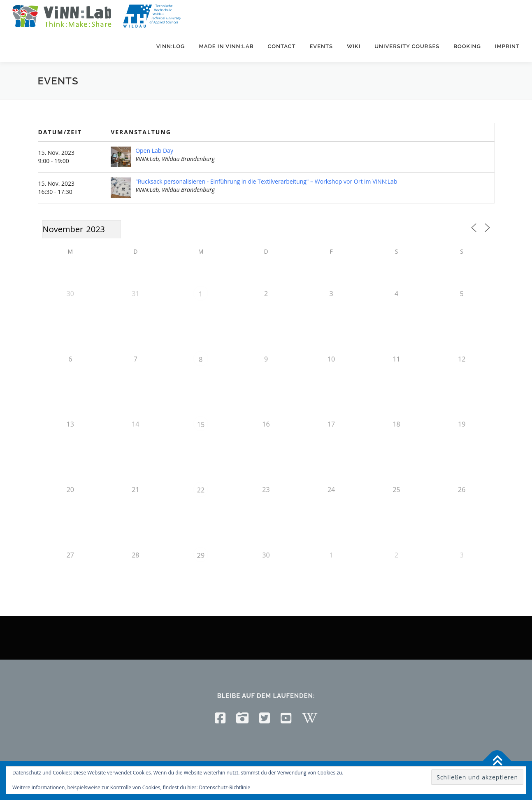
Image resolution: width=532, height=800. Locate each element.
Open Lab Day (154, 150)
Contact (281, 46)
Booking (467, 46)
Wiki (354, 46)
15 (201, 424)
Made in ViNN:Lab (226, 46)
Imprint (507, 46)
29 (201, 555)
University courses (407, 46)
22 (201, 490)
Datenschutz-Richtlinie (225, 787)
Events (321, 46)
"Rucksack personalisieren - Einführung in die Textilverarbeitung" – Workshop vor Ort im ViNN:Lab (266, 181)
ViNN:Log (171, 46)
